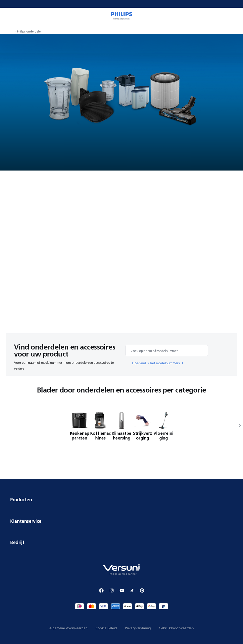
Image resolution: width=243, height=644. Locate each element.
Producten (121, 499)
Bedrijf (121, 542)
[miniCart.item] (234, 16)
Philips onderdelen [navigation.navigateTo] (30, 31)
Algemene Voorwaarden (68, 628)
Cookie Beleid (106, 628)
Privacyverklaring (138, 628)
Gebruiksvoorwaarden (176, 628)
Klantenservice (121, 521)
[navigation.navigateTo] (11, 31)
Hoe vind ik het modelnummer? (158, 363)
